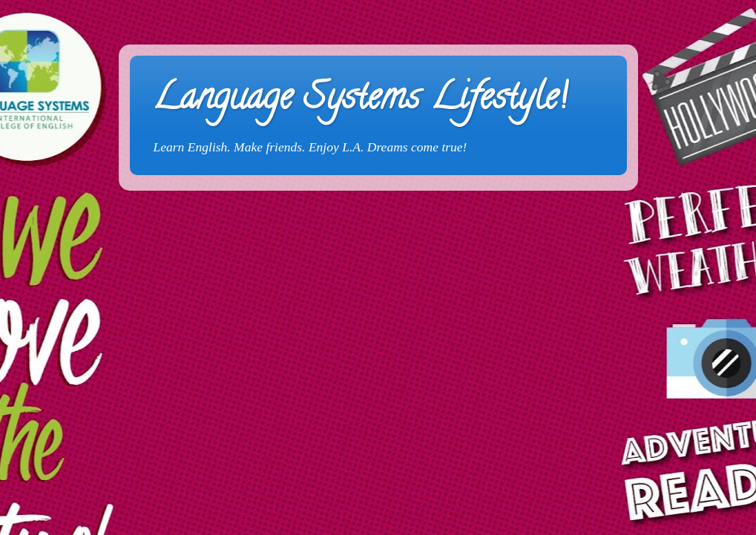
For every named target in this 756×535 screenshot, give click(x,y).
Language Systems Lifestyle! (359, 101)
